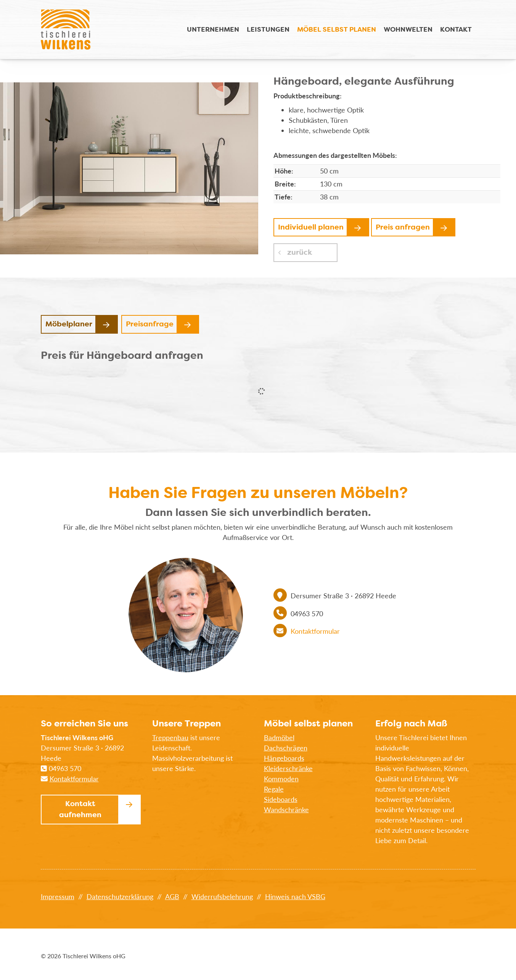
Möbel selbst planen (337, 29)
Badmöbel (279, 737)
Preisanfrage (150, 324)
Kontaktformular (315, 631)
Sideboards (281, 799)
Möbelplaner (69, 324)
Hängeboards (284, 758)
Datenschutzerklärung (120, 896)
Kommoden (281, 779)
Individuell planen (311, 227)
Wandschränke (286, 810)
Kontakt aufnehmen (80, 809)
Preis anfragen (403, 227)
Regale (274, 789)
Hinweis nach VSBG (295, 896)
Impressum (58, 896)
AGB (172, 896)
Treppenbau (170, 737)
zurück (299, 252)
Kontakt (456, 29)
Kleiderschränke (288, 768)
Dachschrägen (286, 748)
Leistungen (268, 29)
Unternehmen (213, 29)
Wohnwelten (408, 29)
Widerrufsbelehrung (222, 896)
